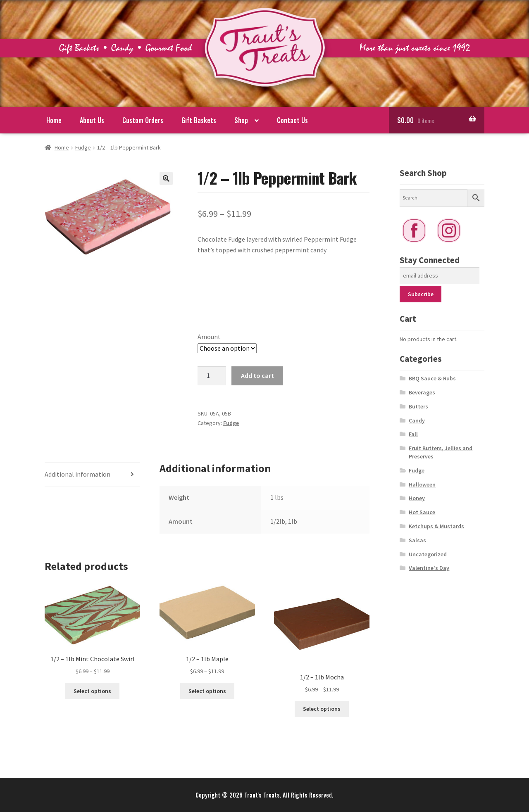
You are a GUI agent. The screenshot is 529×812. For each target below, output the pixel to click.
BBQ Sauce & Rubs (432, 378)
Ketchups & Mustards (436, 526)
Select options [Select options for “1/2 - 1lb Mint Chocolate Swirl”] (92, 691)
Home (54, 120)
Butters (418, 406)
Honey (417, 498)
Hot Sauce (422, 512)
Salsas (417, 540)
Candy (417, 420)
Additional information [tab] (77, 474)
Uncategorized (428, 554)
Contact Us (292, 120)
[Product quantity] (212, 376)
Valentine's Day (429, 568)
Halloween (422, 484)
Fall (413, 434)
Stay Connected (430, 260)
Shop (241, 120)
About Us (92, 120)
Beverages (422, 392)
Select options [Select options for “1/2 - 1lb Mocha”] (322, 709)
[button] (166, 178)
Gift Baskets (199, 120)
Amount (209, 337)
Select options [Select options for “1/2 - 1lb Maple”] (207, 691)
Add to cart (257, 375)
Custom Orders (143, 120)
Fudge (83, 147)
